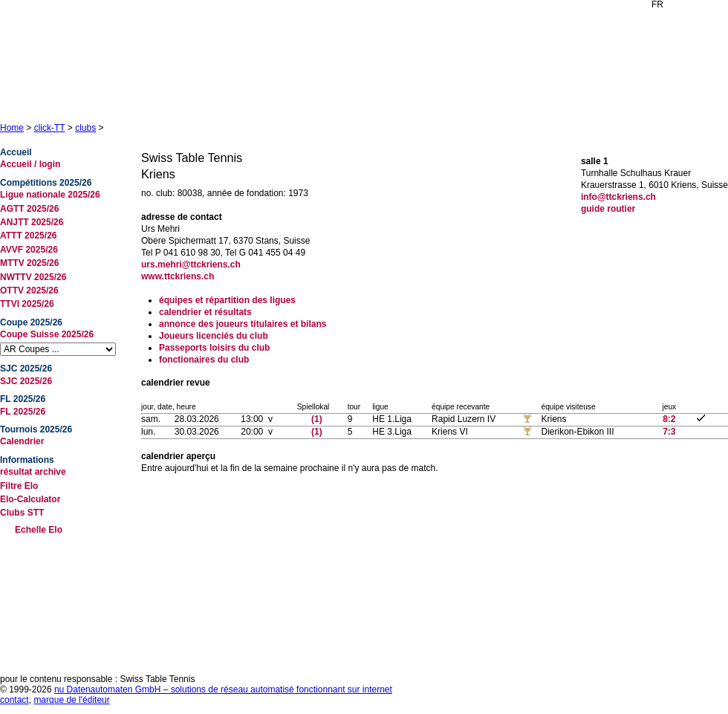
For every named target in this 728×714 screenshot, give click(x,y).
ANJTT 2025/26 (32, 222)
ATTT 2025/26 (28, 236)
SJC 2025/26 (26, 381)
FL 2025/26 (23, 412)
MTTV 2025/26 (29, 263)
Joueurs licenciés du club (214, 336)
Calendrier (22, 441)
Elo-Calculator (30, 499)
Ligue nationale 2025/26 (50, 195)
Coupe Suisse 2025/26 (47, 334)
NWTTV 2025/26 (33, 277)
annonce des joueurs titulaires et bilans (243, 324)
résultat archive (33, 472)
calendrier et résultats (205, 312)
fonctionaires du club (204, 360)
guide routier (608, 209)
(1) (317, 419)
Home (12, 128)
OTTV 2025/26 (29, 291)
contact (14, 700)
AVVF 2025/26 (29, 250)
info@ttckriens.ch (618, 197)
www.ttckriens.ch (178, 276)
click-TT (50, 128)
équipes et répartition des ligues (227, 300)
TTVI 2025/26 (27, 304)
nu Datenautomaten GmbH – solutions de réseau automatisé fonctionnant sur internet (223, 689)
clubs (85, 128)
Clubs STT (22, 513)
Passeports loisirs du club (214, 348)
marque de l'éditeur (71, 700)
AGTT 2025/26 (29, 209)
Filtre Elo (19, 486)
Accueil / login (30, 164)
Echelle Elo (39, 530)
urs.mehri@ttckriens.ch (191, 264)
